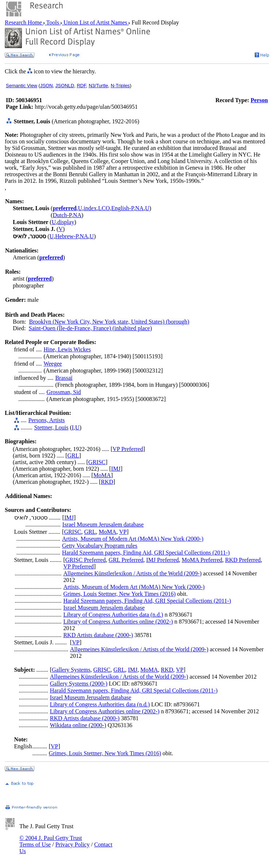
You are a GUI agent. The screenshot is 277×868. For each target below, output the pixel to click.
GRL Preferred (126, 560)
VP (123, 532)
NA (139, 208)
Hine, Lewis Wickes (67, 349)
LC (102, 208)
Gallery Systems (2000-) (78, 684)
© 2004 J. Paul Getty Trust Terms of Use (51, 841)
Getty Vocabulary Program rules (100, 546)
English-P (122, 208)
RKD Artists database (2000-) (98, 635)
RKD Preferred (243, 560)
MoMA (102, 475)
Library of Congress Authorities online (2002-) (118, 622)
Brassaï (64, 378)
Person (259, 100)
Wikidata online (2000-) (78, 725)
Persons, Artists (47, 420)
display (66, 222)
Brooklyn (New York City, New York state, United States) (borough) (109, 322)
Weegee (53, 364)
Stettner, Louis (52, 427)
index (90, 208)
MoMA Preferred (202, 560)
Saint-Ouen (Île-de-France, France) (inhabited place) (90, 328)
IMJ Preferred (162, 560)
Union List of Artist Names (95, 22)
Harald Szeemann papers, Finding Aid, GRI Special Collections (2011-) (146, 553)
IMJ (116, 469)
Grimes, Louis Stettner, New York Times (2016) (119, 594)
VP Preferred (128, 449)
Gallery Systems (71, 670)
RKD (107, 482)
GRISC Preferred (86, 560)
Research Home (24, 22)
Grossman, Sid (64, 392)
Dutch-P (62, 215)
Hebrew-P (67, 236)
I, (74, 427)
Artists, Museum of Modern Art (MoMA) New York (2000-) (133, 539)
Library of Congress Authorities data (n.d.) (113, 615)
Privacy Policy (72, 844)
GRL (73, 456)
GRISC (97, 462)
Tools (53, 22)
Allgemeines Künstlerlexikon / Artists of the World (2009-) (132, 573)
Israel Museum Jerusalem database (103, 524)
